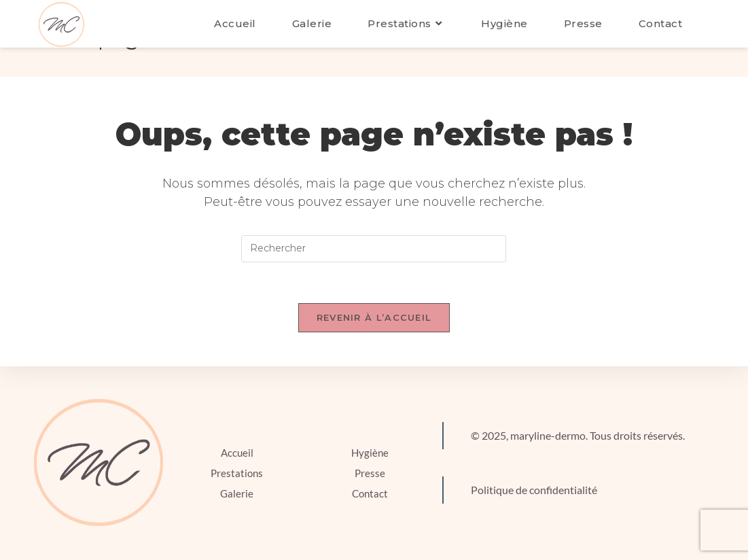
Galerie (237, 493)
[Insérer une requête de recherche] (374, 249)
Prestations (237, 473)
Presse (370, 473)
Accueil (237, 453)
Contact (370, 493)
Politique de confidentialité (534, 490)
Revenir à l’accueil (374, 317)
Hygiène (370, 453)
